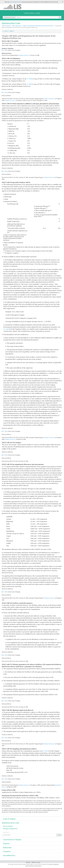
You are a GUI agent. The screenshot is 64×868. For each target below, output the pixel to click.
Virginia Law (32, 13)
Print (12, 31)
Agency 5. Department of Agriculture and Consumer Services (38, 26)
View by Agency (8, 826)
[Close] (63, 2)
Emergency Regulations (10, 828)
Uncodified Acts (9, 855)
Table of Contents (6, 26)
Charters (6, 843)
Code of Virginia (9, 819)
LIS (13, 7)
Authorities (7, 847)
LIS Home (28, 862)
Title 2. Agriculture (17, 26)
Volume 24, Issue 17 (24, 55)
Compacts (7, 851)
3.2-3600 (29, 79)
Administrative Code (9, 17)
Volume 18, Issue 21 (49, 99)
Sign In (40, 866)
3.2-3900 (29, 84)
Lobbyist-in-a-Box (36, 862)
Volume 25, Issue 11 (10, 100)
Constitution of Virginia (12, 839)
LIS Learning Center (15, 2)
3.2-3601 (5, 50)
